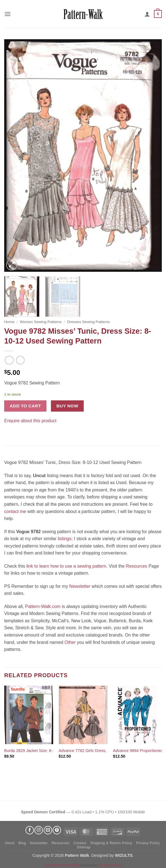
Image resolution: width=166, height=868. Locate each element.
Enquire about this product (30, 421)
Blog (22, 843)
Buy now (67, 406)
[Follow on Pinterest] (57, 830)
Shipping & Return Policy (111, 843)
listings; (65, 539)
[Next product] (9, 360)
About (10, 843)
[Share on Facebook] (9, 429)
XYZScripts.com (111, 865)
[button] (8, 14)
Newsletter (80, 586)
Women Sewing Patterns (41, 322)
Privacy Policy (148, 843)
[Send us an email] (48, 830)
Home (9, 322)
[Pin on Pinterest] (19, 429)
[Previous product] (20, 360)
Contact (80, 843)
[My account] (147, 14)
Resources (137, 566)
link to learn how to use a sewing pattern (66, 566)
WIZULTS (124, 855)
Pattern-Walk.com (43, 606)
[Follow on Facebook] (30, 830)
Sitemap (84, 847)
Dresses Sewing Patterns (89, 322)
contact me (15, 511)
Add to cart (25, 406)
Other (70, 642)
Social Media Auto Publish (62, 865)
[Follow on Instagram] (39, 830)
